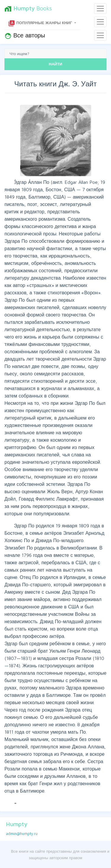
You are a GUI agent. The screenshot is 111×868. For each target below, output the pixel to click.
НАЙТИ (55, 64)
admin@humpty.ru (22, 834)
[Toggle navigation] (100, 9)
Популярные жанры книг (41, 23)
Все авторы (25, 36)
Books (28, 9)
